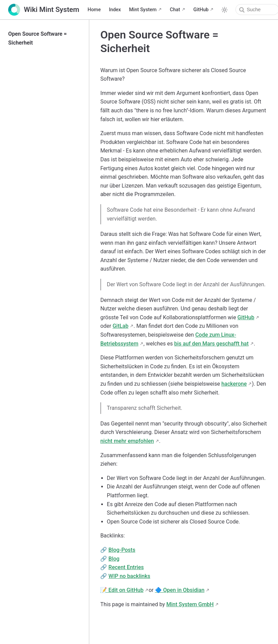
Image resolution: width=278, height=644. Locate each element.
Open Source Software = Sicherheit (37, 38)
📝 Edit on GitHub (122, 590)
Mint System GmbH (190, 604)
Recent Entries (126, 567)
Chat (175, 10)
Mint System (143, 10)
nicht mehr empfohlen (127, 441)
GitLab (120, 326)
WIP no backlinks (129, 576)
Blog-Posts (122, 550)
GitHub (201, 10)
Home (94, 10)
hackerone (234, 384)
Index (115, 10)
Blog (114, 559)
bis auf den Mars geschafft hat (211, 344)
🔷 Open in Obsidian (180, 590)
